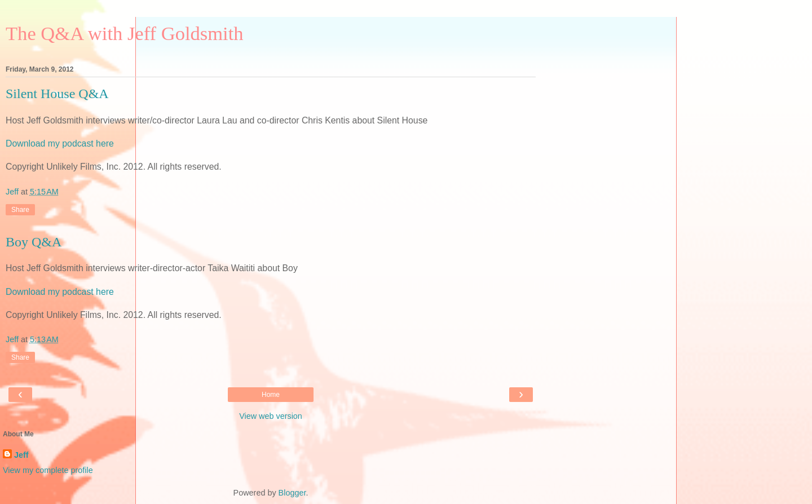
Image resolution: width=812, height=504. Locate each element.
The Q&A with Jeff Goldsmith (125, 33)
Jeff (21, 455)
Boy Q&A (34, 242)
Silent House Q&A (57, 94)
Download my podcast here (60, 143)
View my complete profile (48, 470)
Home (271, 395)
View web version (271, 416)
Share (20, 210)
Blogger (292, 493)
